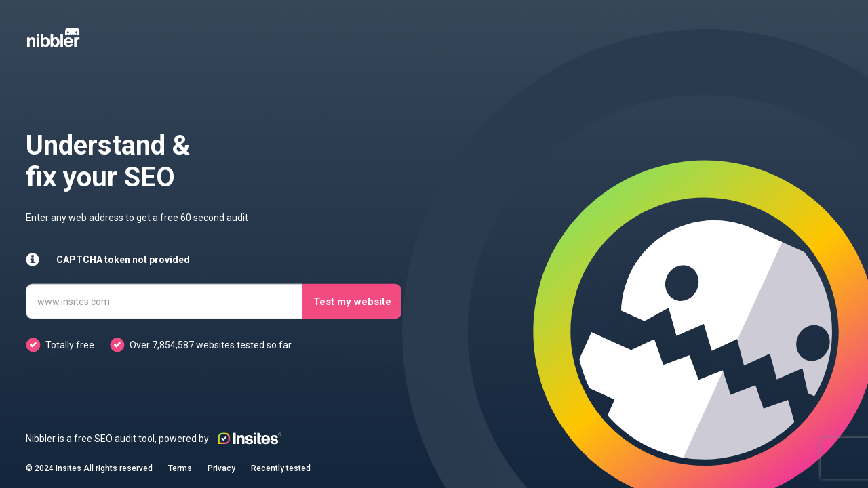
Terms (180, 468)
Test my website (352, 301)
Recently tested (281, 468)
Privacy (221, 468)
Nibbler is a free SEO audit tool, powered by (154, 439)
